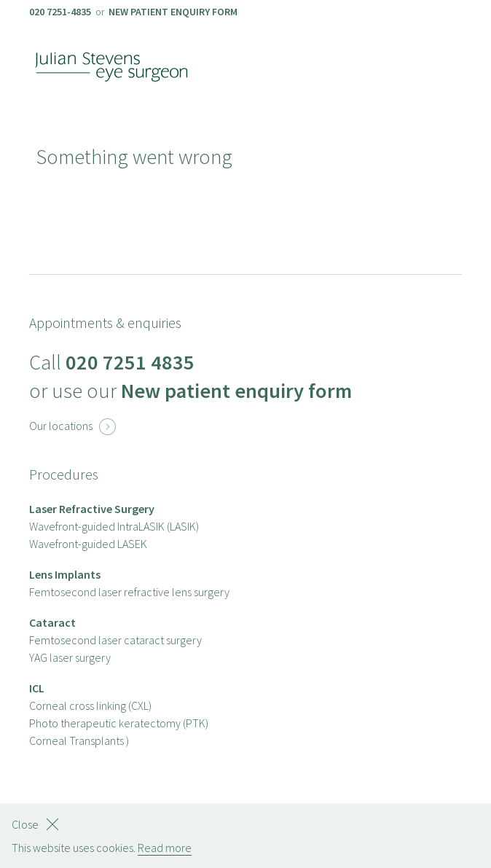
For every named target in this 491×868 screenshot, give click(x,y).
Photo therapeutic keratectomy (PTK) (119, 723)
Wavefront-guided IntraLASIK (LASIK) (114, 526)
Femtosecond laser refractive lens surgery (129, 592)
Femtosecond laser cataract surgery (115, 640)
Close (25, 824)
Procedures (64, 474)
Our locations (72, 426)
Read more (165, 848)
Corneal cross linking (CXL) (90, 705)
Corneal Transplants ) (79, 740)
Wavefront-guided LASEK (88, 544)
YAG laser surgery (70, 657)
